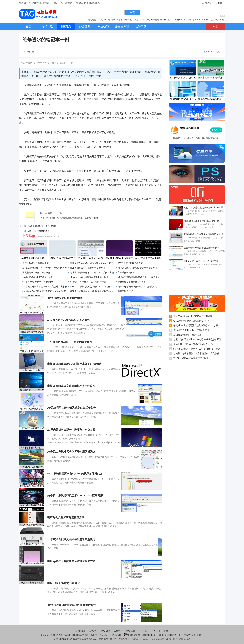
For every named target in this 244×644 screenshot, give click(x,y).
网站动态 (106, 631)
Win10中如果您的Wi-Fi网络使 (148, 258)
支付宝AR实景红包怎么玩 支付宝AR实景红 (203, 208)
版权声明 (118, 631)
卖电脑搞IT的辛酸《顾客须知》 (38, 273)
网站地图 (130, 631)
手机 (101, 20)
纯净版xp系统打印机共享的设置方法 (88, 268)
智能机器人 (129, 20)
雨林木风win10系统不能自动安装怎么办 (211, 78)
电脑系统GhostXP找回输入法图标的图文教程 (92, 263)
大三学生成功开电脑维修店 (35, 263)
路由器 (107, 20)
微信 (137, 20)
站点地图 (116, 635)
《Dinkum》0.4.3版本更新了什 (32, 467)
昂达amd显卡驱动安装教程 (32, 525)
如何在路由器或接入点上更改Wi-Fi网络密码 (91, 287)
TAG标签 (143, 631)
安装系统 (187, 20)
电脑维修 (50, 63)
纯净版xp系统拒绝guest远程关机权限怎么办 (91, 291)
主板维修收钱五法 (126, 273)
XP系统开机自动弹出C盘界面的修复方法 (137, 268)
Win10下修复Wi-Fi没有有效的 (120, 258)
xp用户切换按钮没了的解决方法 (38, 277)
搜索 (132, 13)
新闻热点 (207, 3)
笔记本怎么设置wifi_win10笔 (91, 258)
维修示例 (30, 52)
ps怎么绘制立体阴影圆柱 (32, 563)
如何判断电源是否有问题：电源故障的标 (211, 99)
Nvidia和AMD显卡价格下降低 (32, 313)
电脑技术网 (37, 63)
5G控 (142, 20)
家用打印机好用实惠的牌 (32, 544)
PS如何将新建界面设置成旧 (32, 583)
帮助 (166, 631)
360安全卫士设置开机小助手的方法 (201, 261)
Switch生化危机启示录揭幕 (32, 505)
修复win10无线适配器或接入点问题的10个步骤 (196, 325)
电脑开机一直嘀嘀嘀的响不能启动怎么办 (193, 344)
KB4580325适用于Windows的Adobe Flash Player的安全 (201, 221)
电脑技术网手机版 (193, 635)
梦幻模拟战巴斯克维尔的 (32, 486)
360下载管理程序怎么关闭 (130, 263)
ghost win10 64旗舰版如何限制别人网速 (89, 277)
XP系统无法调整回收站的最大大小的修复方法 (140, 277)
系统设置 (196, 20)
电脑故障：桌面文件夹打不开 (132, 282)
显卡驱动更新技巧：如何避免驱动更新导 (183, 78)
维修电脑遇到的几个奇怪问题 (42, 226)
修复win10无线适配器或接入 (62, 258)
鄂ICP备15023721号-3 (170, 635)
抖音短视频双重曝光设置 (32, 332)
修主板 (163, 20)
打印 (61, 213)
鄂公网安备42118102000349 (140, 635)
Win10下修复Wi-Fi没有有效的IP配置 (191, 358)
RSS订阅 (155, 631)
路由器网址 (177, 20)
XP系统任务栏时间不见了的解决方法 (88, 282)
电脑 (113, 20)
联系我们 (93, 631)
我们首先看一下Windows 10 (32, 390)
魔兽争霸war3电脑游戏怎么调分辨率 (201, 248)
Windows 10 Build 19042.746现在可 (32, 370)
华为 (169, 20)
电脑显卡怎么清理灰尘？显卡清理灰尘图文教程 (196, 353)
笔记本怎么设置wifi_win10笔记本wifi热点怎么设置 (197, 339)
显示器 (120, 20)
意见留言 (104, 635)
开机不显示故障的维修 (39, 231)
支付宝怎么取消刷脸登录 (32, 351)
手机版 (219, 3)
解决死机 (205, 20)
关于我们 (81, 631)
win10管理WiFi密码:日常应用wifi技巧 (191, 321)
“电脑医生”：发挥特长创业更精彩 (38, 282)
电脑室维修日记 (125, 291)
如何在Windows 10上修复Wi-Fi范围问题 (193, 316)
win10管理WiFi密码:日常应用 (34, 258)
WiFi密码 (155, 20)
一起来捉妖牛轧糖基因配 (32, 428)
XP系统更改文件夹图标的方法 (188, 335)
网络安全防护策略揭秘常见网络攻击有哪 (183, 99)
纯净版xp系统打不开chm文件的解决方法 (137, 287)
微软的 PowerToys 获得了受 (32, 409)
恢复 (148, 20)
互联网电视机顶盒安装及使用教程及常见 (203, 234)
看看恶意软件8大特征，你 (32, 448)
